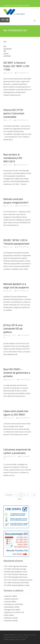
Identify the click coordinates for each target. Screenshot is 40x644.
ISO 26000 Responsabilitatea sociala (17, 585)
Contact (23, 640)
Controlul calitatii (10, 602)
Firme (18, 640)
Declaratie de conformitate (14, 604)
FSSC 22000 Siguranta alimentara (16, 566)
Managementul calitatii (12, 610)
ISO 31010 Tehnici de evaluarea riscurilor (18, 580)
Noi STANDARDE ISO (23, 73)
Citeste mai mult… (11, 99)
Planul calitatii (9, 615)
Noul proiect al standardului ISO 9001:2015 (13, 158)
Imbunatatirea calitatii (12, 607)
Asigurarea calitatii (11, 596)
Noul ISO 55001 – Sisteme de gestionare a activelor (17, 373)
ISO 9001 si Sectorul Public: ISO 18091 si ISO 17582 (16, 66)
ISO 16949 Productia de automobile (17, 583)
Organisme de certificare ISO (14, 612)
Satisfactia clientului (11, 621)
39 (34, 495)
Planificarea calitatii (11, 618)
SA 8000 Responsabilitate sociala (16, 572)
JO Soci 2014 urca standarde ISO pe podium (13, 328)
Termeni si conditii (9, 640)
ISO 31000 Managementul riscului (16, 577)
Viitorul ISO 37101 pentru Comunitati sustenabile (14, 113)
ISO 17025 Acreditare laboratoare (16, 574)
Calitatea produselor (11, 599)
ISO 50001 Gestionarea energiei (15, 569)
